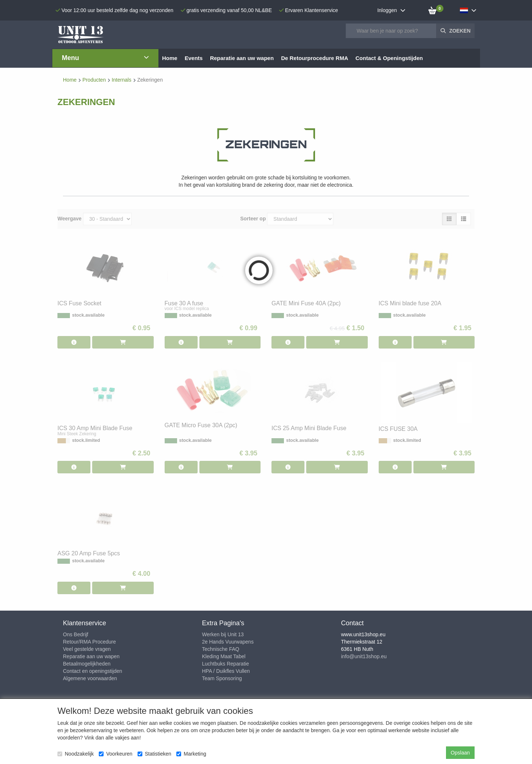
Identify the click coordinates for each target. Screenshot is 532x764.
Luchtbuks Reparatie (225, 664)
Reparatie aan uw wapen (91, 656)
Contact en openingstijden (93, 671)
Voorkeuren (116, 754)
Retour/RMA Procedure (89, 642)
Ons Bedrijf (76, 634)
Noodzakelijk (76, 754)
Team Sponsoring (222, 678)
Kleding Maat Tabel (224, 656)
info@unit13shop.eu (364, 656)
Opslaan (460, 753)
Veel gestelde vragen (87, 649)
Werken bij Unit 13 (223, 634)
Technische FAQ (221, 649)
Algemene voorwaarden (90, 678)
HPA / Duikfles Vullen (226, 671)
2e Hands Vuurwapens (228, 642)
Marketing (191, 754)
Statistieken (154, 754)
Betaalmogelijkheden (87, 664)
